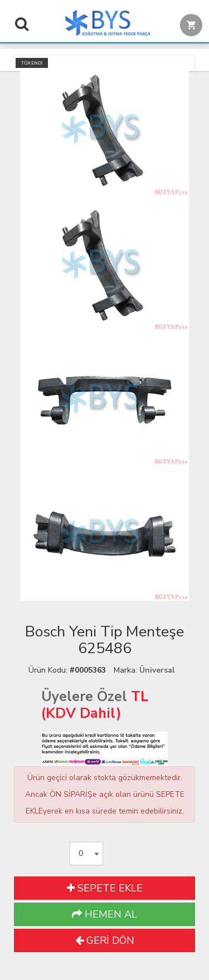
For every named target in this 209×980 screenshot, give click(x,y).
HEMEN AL (104, 914)
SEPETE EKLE (105, 888)
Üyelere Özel (84, 697)
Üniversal (157, 670)
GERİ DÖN (105, 940)
